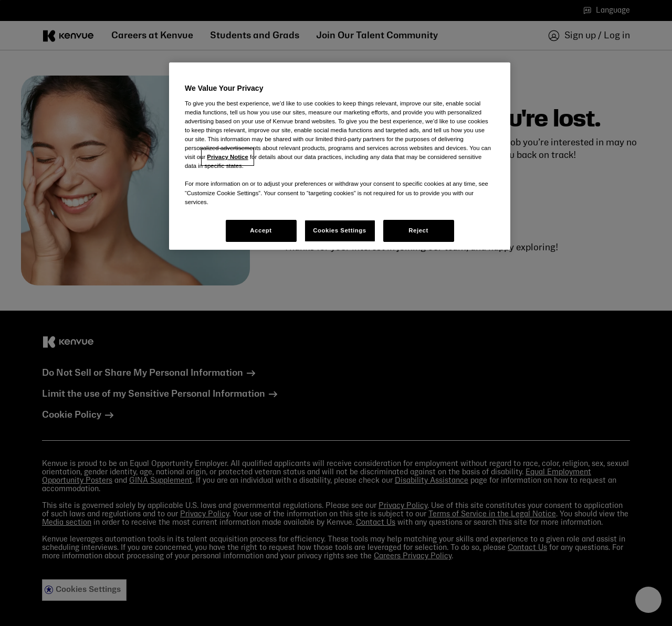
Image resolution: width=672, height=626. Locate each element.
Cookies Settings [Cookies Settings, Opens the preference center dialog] (339, 230)
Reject (418, 230)
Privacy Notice (227, 157)
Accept (261, 230)
